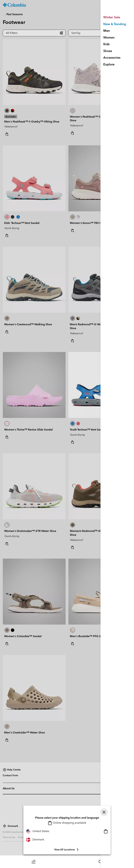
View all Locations (67, 850)
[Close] (104, 812)
